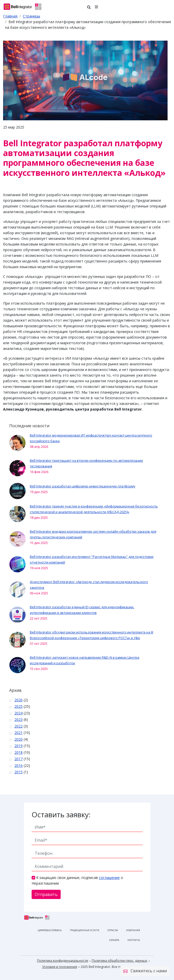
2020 (19, 739)
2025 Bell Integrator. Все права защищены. (114, 967)
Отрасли (113, 930)
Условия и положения (60, 967)
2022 (19, 726)
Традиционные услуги (85, 930)
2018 (19, 752)
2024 (19, 713)
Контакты (134, 940)
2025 (19, 706)
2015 (19, 772)
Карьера (114, 940)
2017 (19, 759)
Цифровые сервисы (50, 930)
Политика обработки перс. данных (120, 960)
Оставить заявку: (61, 814)
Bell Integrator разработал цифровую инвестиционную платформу (83, 486)
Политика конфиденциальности (63, 960)
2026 (19, 700)
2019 (19, 746)
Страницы (31, 16)
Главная (10, 16)
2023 (19, 719)
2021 (19, 733)
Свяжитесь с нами (145, 971)
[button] (97, 7)
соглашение (109, 878)
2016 (19, 765)
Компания (133, 930)
